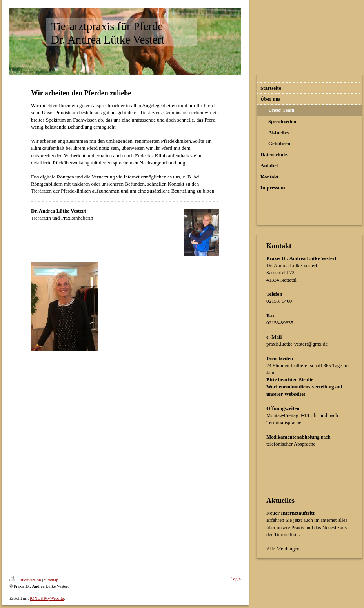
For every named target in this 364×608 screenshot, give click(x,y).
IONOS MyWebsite (47, 598)
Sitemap (51, 580)
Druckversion (26, 580)
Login (236, 579)
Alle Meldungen (283, 549)
